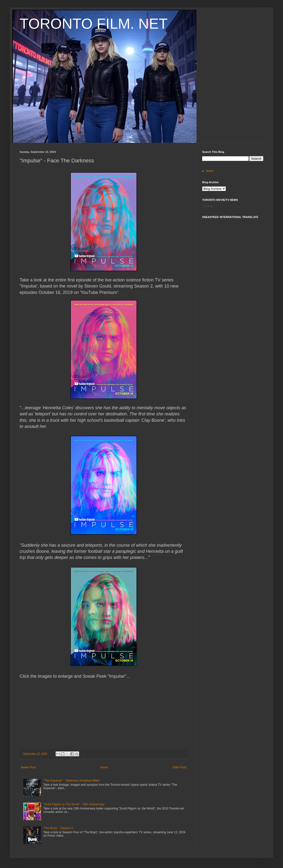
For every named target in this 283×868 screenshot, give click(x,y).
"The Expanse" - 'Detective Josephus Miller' (72, 781)
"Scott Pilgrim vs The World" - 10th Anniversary (74, 804)
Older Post (179, 767)
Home (104, 767)
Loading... (209, 206)
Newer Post (28, 767)
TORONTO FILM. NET (94, 24)
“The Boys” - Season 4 (58, 828)
